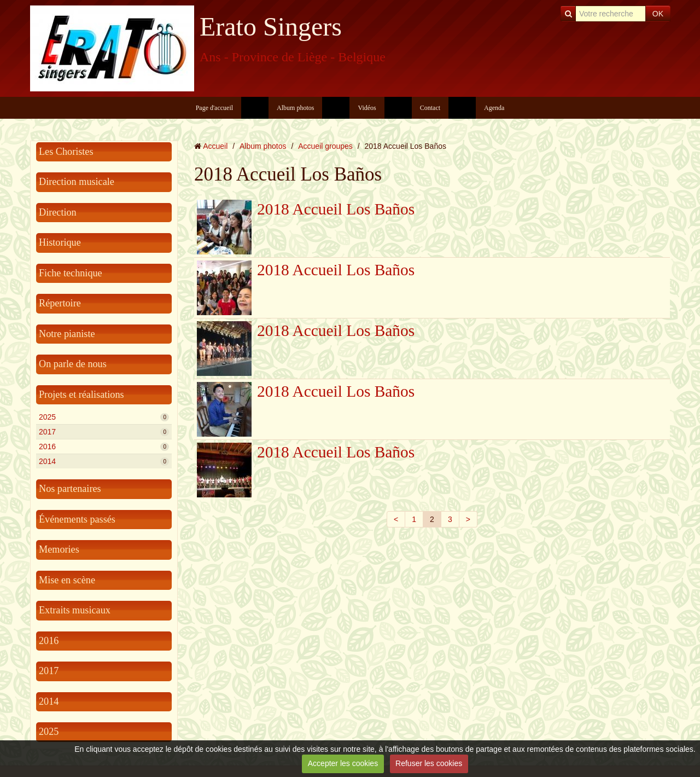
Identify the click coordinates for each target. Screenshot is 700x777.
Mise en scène (67, 580)
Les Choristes (66, 152)
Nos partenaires (70, 489)
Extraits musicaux (75, 610)
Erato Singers (271, 27)
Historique (60, 242)
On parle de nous (73, 364)
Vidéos (367, 108)
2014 (104, 461)
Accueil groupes (325, 146)
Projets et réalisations (81, 395)
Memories (59, 549)
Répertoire (60, 303)
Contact (430, 108)
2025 (104, 417)
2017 (104, 432)
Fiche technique (71, 273)
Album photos (295, 108)
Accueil (215, 146)
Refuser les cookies (429, 763)
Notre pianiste (67, 334)
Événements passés (77, 519)
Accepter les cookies (343, 763)
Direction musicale (77, 182)
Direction (58, 212)
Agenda (494, 108)
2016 (104, 447)
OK (658, 14)
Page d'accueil (214, 108)
